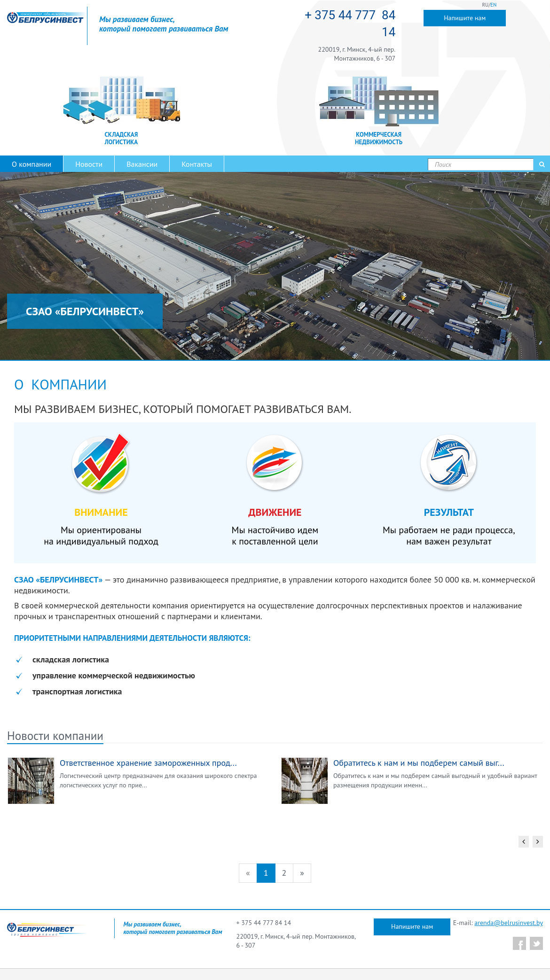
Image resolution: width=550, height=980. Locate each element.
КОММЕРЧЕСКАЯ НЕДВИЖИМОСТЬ (379, 139)
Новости (89, 164)
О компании (31, 164)
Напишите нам (465, 18)
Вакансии (142, 164)
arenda (484, 923)
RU (486, 5)
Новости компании (55, 736)
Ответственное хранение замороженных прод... (148, 763)
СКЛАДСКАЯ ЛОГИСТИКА (122, 139)
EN (493, 5)
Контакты (197, 164)
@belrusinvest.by (518, 923)
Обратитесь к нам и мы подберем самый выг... (419, 763)
